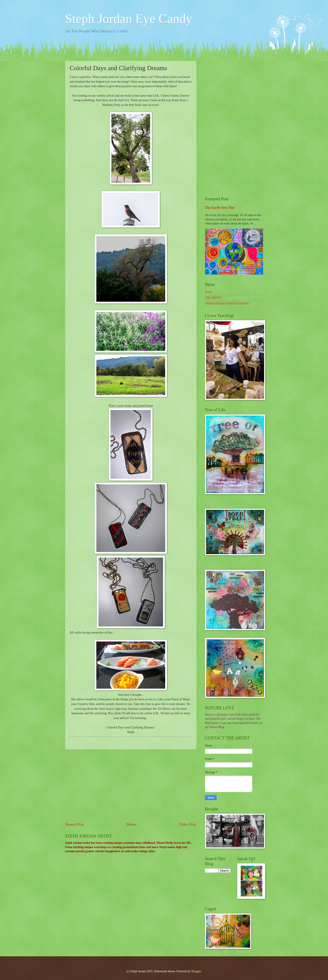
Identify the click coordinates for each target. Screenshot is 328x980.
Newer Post (75, 824)
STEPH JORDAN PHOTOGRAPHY (227, 304)
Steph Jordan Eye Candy (129, 19)
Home (132, 824)
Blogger (196, 971)
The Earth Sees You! (220, 208)
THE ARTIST (213, 298)
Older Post (187, 824)
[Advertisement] (131, 785)
